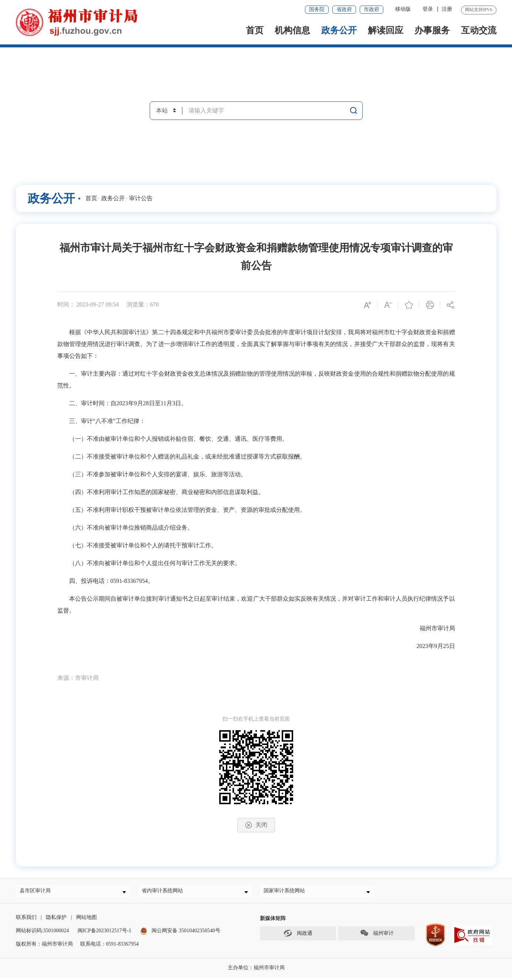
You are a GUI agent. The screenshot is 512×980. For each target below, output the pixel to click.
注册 (447, 9)
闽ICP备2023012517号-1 (104, 934)
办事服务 (432, 30)
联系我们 (26, 920)
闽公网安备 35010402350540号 (186, 934)
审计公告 (141, 198)
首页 (255, 30)
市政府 (372, 9)
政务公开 (339, 30)
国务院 (317, 9)
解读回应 (386, 30)
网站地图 (87, 920)
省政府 (344, 9)
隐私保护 (56, 920)
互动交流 (479, 30)
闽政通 (298, 936)
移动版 (403, 9)
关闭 (256, 825)
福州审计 (377, 936)
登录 (428, 9)
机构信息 (292, 30)
